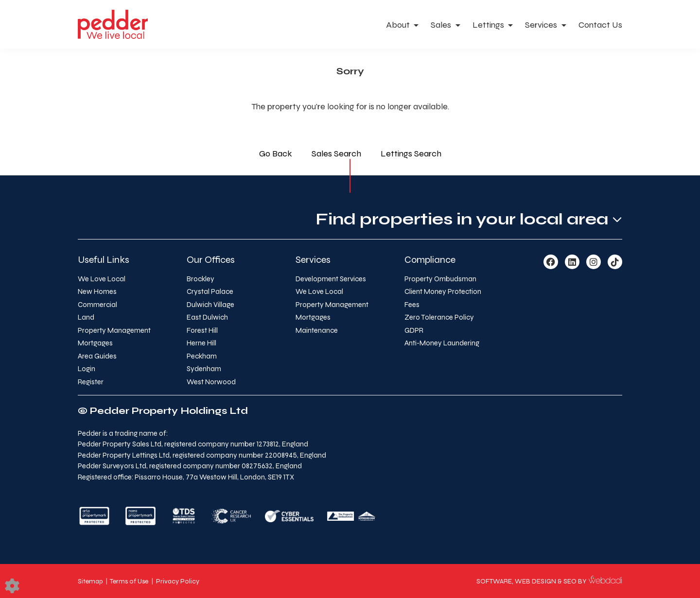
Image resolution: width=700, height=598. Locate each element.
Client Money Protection (443, 291)
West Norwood (211, 382)
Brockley (201, 279)
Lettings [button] (489, 25)
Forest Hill (202, 330)
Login (87, 369)
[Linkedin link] (572, 262)
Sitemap (90, 581)
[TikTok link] (615, 262)
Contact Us (600, 25)
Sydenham (204, 369)
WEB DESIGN (535, 581)
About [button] (399, 25)
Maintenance (317, 330)
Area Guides (97, 356)
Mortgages (95, 343)
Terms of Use (129, 581)
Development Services (331, 279)
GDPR (414, 330)
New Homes (97, 291)
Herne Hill (201, 343)
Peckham (202, 356)
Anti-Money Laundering (442, 343)
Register (91, 382)
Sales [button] (442, 25)
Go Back (276, 154)
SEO (570, 581)
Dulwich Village (210, 305)
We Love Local (102, 279)
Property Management (114, 330)
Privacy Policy (178, 581)
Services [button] (542, 25)
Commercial (97, 305)
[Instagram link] (594, 262)
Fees (412, 305)
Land (86, 317)
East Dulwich (207, 317)
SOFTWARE (494, 581)
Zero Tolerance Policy (439, 317)
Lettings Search (411, 154)
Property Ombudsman (440, 279)
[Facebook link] (551, 262)
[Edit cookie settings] (12, 585)
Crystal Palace (210, 291)
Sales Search (336, 154)
